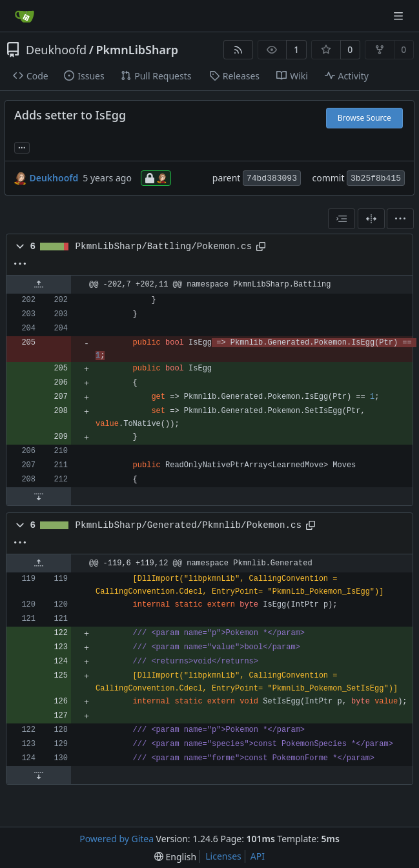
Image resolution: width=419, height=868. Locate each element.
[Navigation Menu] (400, 16)
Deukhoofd (56, 50)
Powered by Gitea (117, 839)
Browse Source (364, 118)
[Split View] (371, 219)
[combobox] (342, 219)
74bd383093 (272, 178)
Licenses (223, 856)
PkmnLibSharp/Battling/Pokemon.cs (164, 247)
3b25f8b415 (376, 178)
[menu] (400, 219)
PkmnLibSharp (137, 50)
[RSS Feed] (238, 50)
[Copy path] (261, 247)
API (258, 856)
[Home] (25, 16)
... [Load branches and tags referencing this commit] (22, 146)
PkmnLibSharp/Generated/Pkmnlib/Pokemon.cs (189, 525)
